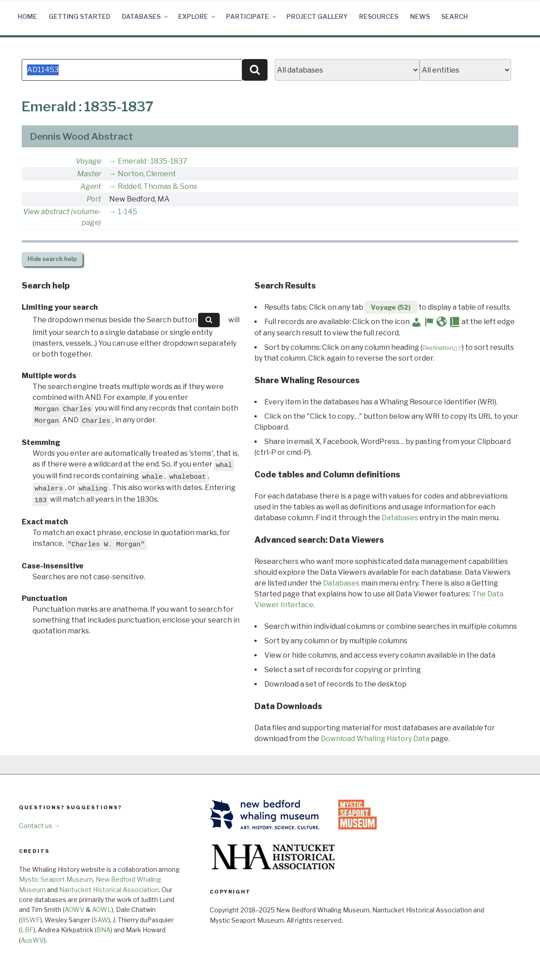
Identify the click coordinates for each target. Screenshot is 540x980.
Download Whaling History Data (375, 739)
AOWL (102, 909)
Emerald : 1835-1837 (152, 161)
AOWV (74, 909)
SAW (101, 920)
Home (27, 16)
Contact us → (39, 826)
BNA (104, 930)
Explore (197, 16)
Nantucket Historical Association (109, 890)
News (420, 16)
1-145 (127, 212)
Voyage (88, 161)
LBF (27, 930)
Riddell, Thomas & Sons (157, 186)
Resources (379, 16)
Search (455, 16)
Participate (252, 16)
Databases (145, 16)
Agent (91, 186)
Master (89, 174)
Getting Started (80, 16)
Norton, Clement (147, 174)
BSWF (30, 920)
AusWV (32, 940)
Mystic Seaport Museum (56, 879)
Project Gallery (317, 16)
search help (52, 259)
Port (94, 199)
